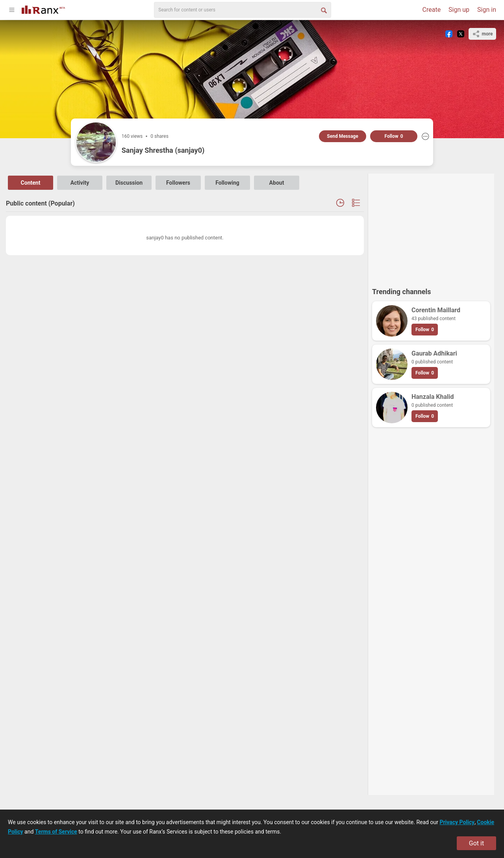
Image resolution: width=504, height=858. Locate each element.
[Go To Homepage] (43, 9)
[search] (243, 10)
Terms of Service (56, 832)
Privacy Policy (457, 822)
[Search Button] (323, 10)
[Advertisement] (431, 227)
